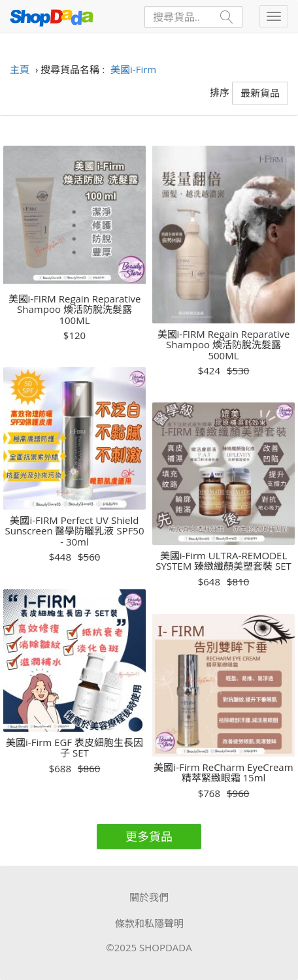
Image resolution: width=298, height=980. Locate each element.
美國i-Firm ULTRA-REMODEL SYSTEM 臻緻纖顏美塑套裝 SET (223, 561)
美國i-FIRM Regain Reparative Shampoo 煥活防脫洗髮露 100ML (75, 310)
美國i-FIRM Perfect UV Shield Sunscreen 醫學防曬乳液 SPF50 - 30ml (74, 531)
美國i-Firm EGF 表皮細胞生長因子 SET (74, 748)
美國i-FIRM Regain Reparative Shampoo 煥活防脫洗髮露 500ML (224, 345)
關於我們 (149, 897)
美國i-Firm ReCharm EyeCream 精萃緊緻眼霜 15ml (223, 773)
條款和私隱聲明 (149, 923)
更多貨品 (149, 836)
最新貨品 (260, 93)
